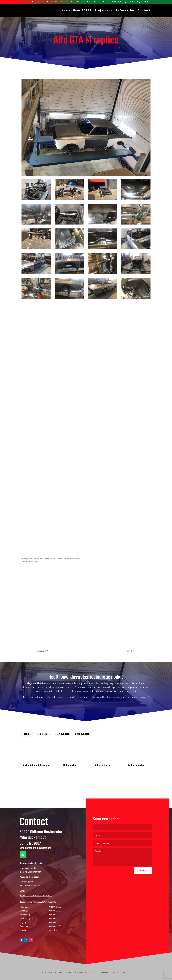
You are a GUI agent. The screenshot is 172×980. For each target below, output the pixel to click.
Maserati (41, 2)
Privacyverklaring (83, 972)
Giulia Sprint (69, 766)
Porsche (106, 2)
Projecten (103, 11)
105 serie (63, 734)
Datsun (148, 2)
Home (66, 11)
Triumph (97, 2)
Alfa (34, 2)
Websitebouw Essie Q (122, 972)
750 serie (82, 734)
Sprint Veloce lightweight (36, 766)
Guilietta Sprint (103, 766)
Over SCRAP (83, 11)
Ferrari (50, 2)
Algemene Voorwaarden (102, 972)
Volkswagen (123, 2)
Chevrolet (81, 2)
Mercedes (65, 2)
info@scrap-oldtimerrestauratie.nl (36, 909)
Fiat (57, 2)
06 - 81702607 (30, 857)
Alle (28, 734)
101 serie (43, 734)
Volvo (133, 2)
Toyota (140, 2)
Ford (73, 2)
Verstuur (143, 884)
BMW (114, 2)
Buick (89, 2)
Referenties (125, 11)
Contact (144, 11)
